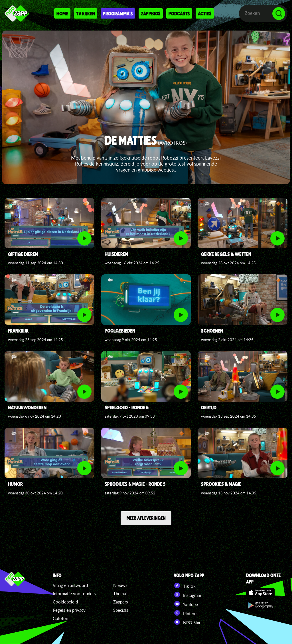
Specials (121, 610)
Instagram (187, 595)
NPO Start (188, 622)
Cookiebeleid (65, 602)
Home (62, 13)
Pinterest (187, 613)
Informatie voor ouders (74, 593)
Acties (205, 13)
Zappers (121, 602)
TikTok (185, 585)
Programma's (118, 13)
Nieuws (120, 585)
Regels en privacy (69, 610)
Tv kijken (86, 13)
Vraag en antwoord (70, 585)
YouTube (186, 604)
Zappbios (151, 13)
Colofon (60, 618)
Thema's (121, 593)
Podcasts (179, 13)
